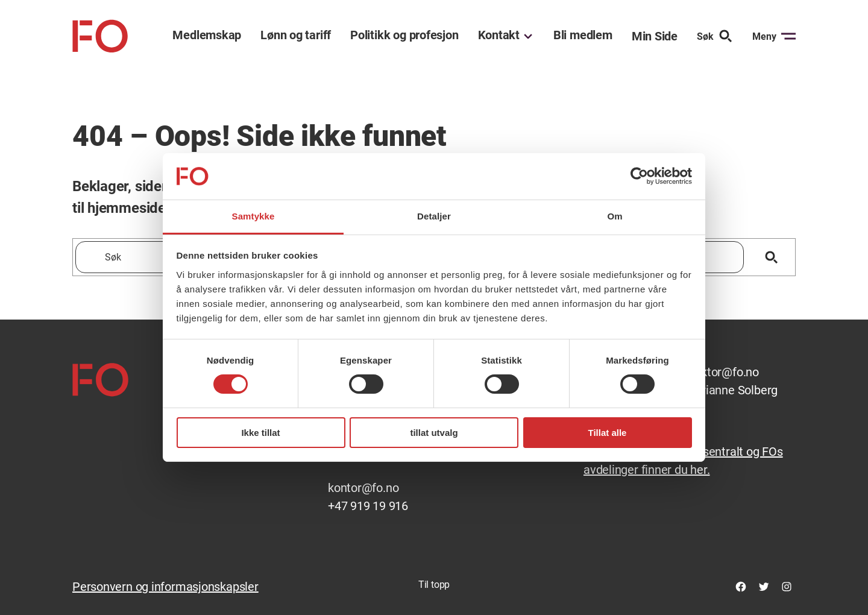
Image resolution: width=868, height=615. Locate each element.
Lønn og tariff (296, 35)
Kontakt (499, 35)
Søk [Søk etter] (715, 36)
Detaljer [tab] (434, 216)
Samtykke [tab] (253, 216)
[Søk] (771, 257)
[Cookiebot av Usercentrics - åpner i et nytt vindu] (639, 176)
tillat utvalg (434, 433)
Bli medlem (583, 35)
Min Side (655, 36)
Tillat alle (608, 433)
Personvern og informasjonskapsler (165, 587)
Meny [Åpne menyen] (774, 36)
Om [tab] (615, 216)
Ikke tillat (260, 433)
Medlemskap (207, 35)
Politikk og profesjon (404, 35)
